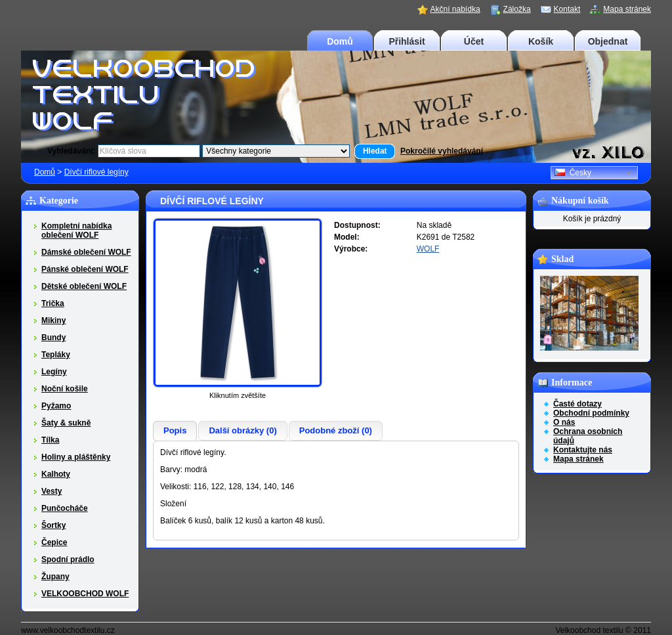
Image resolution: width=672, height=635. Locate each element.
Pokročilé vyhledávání (442, 151)
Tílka (50, 440)
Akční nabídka (455, 9)
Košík (541, 41)
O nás (564, 422)
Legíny (54, 372)
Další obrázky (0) (242, 430)
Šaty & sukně (66, 423)
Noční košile (65, 389)
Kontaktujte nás (583, 450)
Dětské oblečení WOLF (84, 286)
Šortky (53, 525)
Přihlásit (407, 41)
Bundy (53, 338)
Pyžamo (56, 406)
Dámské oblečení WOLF (86, 252)
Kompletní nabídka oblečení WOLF (76, 230)
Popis (175, 430)
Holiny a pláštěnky (76, 457)
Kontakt (567, 9)
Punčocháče (65, 508)
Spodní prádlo (68, 559)
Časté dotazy (577, 404)
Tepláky (56, 355)
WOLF (428, 249)
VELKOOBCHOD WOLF (85, 594)
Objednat (608, 41)
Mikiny (53, 320)
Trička (53, 303)
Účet (474, 41)
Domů (340, 41)
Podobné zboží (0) (336, 430)
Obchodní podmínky (591, 413)
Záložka (517, 9)
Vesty (52, 491)
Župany (55, 577)
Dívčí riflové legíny (96, 172)
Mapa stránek (627, 9)
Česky (573, 173)
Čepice (54, 542)
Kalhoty (56, 474)
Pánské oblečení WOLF (85, 269)
